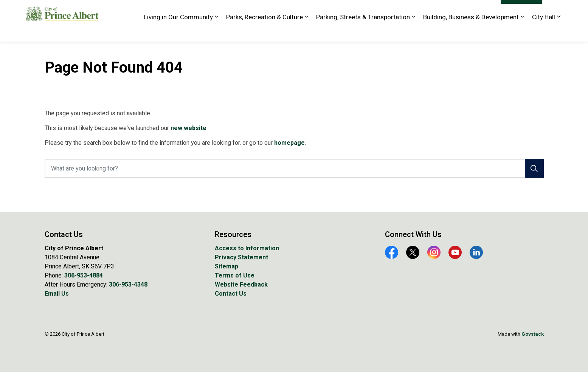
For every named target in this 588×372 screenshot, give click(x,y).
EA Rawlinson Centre (307, 10)
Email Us (57, 294)
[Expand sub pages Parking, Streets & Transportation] (414, 31)
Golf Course (354, 10)
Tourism (433, 10)
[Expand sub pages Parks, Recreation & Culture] (307, 31)
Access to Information (247, 248)
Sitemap (227, 266)
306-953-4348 (128, 284)
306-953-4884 (84, 275)
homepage (289, 143)
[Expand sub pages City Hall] (559, 31)
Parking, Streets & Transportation (363, 31)
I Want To (521, 11)
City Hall (544, 31)
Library (383, 10)
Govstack (533, 334)
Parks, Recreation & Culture (265, 31)
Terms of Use (235, 275)
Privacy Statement (241, 257)
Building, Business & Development (471, 31)
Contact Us (231, 294)
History (407, 10)
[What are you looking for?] (294, 168)
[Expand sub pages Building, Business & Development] (523, 31)
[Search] (534, 168)
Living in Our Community (178, 31)
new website (189, 128)
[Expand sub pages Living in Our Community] (217, 31)
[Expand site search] (555, 10)
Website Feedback (472, 10)
